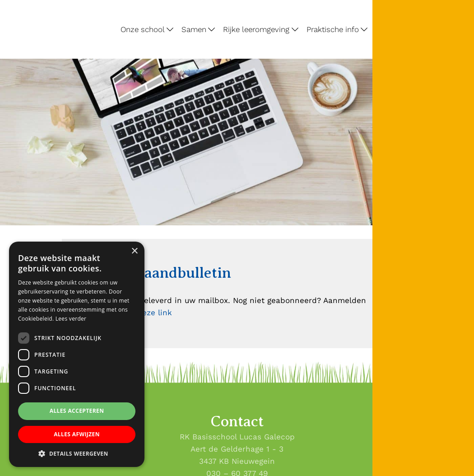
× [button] (134, 251)
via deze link (148, 313)
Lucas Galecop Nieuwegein (29, 2)
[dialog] (77, 354)
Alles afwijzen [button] (77, 434)
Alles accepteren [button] (77, 411)
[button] (77, 453)
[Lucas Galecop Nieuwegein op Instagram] (464, 153)
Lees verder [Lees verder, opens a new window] (71, 319)
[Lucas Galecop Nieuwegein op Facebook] (464, 131)
